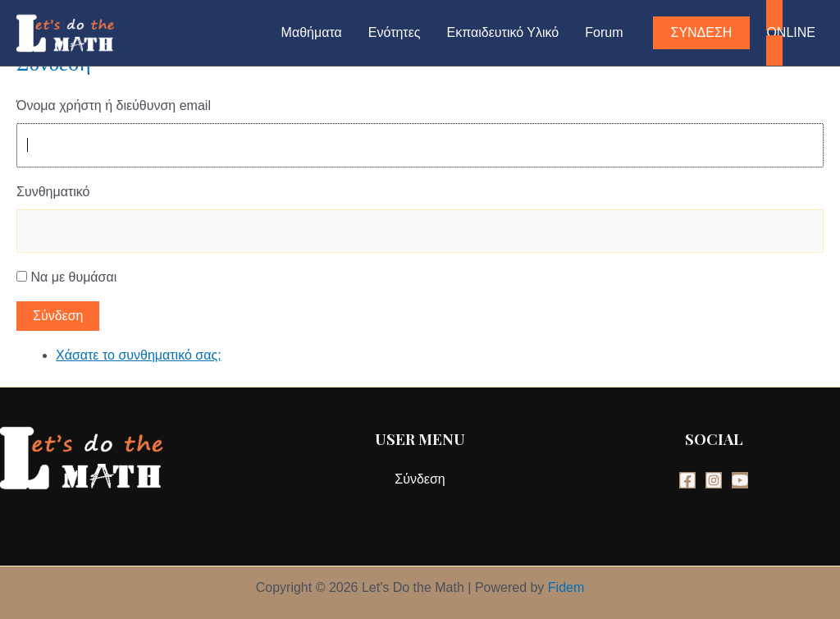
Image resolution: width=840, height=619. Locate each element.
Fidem (566, 587)
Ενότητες (395, 32)
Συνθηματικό (53, 192)
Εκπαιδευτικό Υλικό (503, 32)
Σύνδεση (58, 316)
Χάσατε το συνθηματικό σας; (139, 355)
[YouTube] (740, 480)
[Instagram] (714, 480)
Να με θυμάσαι (73, 277)
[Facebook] (687, 480)
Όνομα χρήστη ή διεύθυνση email (114, 105)
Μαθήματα (312, 32)
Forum (604, 32)
